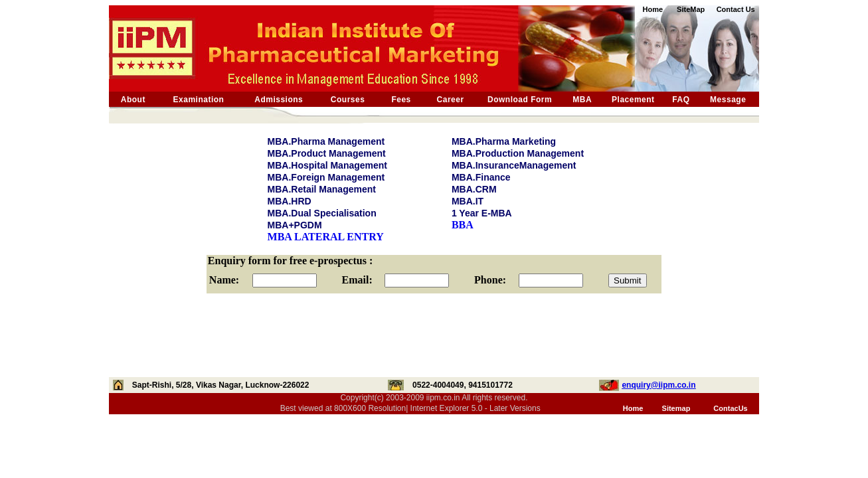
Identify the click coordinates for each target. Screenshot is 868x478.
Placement (633, 100)
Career (451, 100)
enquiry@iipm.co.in (658, 385)
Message (728, 100)
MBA (582, 100)
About (133, 100)
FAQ (681, 100)
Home (633, 408)
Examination (199, 100)
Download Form (520, 100)
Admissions (279, 100)
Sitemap (676, 408)
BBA (463, 225)
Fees (401, 100)
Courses (348, 100)
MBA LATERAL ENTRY (326, 237)
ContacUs (730, 408)
